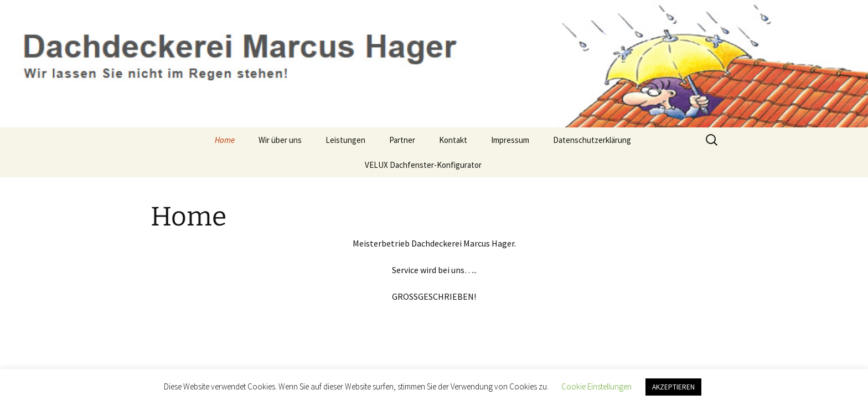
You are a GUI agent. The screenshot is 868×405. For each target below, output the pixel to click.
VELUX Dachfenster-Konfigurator (423, 165)
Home (225, 140)
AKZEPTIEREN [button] (673, 387)
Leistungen (345, 140)
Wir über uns (280, 140)
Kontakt (453, 140)
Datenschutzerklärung (592, 140)
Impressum (510, 140)
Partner (402, 140)
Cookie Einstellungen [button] (596, 386)
